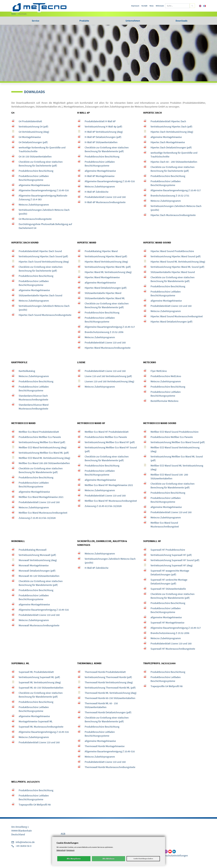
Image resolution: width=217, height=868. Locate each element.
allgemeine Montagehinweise (34, 185)
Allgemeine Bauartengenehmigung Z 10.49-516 (44, 190)
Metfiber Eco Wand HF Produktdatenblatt (107, 432)
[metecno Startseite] (40, 7)
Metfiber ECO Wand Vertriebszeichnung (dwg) (43, 447)
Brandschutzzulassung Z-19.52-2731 (170, 196)
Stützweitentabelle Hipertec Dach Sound (40, 295)
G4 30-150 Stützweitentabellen (35, 157)
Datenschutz (61, 850)
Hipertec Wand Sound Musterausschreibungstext (177, 316)
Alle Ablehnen (109, 859)
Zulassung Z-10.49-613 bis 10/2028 (37, 518)
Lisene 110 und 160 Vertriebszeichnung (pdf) (108, 376)
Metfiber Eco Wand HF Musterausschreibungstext (111, 501)
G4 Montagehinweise (30, 137)
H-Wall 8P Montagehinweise (100, 176)
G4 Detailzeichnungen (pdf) (33, 142)
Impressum (135, 6)
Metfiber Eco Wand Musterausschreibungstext (43, 513)
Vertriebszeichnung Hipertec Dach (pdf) (171, 127)
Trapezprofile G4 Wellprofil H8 (167, 686)
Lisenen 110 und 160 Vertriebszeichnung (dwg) (109, 381)
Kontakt (144, 6)
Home (14, 14)
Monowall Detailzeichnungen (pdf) (37, 571)
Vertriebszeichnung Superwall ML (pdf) (39, 677)
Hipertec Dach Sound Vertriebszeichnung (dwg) (44, 262)
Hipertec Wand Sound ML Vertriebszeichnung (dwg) (178, 262)
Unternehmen (133, 21)
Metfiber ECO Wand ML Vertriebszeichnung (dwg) (44, 458)
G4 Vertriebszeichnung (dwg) (34, 132)
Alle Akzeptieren (74, 859)
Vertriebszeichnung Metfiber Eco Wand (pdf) (42, 442)
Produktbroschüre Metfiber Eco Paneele (40, 437)
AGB (63, 834)
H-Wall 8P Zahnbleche (97, 192)
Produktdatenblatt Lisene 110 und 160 (105, 197)
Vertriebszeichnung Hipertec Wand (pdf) (106, 256)
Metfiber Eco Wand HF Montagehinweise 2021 (109, 485)
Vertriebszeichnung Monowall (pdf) (37, 555)
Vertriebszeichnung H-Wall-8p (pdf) (103, 127)
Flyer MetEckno (159, 371)
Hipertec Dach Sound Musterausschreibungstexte (45, 315)
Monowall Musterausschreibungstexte (39, 625)
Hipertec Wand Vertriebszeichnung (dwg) (106, 262)
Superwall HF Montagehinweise (167, 623)
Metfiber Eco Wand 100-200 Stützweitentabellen (44, 463)
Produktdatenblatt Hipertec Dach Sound (40, 251)
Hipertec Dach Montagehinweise (168, 142)
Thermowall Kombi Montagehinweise (105, 746)
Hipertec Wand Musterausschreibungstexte (108, 348)
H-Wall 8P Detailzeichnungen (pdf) (103, 137)
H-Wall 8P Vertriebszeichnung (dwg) (104, 132)
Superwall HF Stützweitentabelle (168, 589)
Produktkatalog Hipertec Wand (101, 251)
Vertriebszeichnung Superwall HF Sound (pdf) (175, 560)
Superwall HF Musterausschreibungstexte (173, 649)
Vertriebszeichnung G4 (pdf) (33, 127)
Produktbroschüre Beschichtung (36, 171)
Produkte (84, 21)
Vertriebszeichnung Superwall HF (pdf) (171, 555)
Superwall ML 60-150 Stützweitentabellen (41, 688)
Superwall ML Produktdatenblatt (36, 672)
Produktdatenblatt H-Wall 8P (100, 121)
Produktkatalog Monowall (33, 550)
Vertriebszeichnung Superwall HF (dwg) (172, 565)
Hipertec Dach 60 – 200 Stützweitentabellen (174, 162)
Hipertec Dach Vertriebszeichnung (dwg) (172, 132)
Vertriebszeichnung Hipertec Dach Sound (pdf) (43, 256)
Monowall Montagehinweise (34, 565)
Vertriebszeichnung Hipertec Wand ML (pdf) (108, 267)
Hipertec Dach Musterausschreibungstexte (173, 215)
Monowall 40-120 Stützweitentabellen (39, 576)
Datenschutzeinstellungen (174, 855)
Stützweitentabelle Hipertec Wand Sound (173, 272)
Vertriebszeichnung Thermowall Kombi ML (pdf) (110, 688)
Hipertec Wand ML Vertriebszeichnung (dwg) (108, 272)
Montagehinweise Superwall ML (36, 721)
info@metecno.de (25, 842)
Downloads (181, 21)
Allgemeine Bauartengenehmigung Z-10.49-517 (176, 190)
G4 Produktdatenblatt (30, 121)
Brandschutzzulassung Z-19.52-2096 (104, 332)
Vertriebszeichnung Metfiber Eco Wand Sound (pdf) (178, 442)
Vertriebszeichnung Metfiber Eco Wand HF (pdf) (110, 442)
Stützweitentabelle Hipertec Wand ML (105, 298)
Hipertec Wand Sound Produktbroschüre (172, 251)
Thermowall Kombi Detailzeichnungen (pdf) (108, 712)
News (152, 6)
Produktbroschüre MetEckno (166, 376)
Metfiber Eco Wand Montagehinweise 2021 (41, 497)
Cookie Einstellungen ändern (143, 859)
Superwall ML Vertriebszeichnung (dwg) (40, 682)
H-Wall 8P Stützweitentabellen (101, 142)
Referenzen (160, 6)
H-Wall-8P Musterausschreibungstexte (105, 202)
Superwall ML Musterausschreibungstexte (41, 727)
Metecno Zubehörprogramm (34, 205)
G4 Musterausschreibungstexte (35, 219)
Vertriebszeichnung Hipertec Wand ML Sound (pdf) (177, 267)
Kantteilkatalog (27, 371)
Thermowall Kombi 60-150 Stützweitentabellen (110, 698)
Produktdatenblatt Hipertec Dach (168, 121)
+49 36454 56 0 (24, 846)
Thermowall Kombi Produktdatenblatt (105, 672)
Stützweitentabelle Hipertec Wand (103, 293)
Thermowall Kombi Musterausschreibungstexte (110, 767)
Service (36, 21)
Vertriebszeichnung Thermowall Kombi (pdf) (108, 677)
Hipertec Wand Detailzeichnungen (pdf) (106, 288)
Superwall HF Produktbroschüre (168, 550)
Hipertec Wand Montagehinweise (102, 277)
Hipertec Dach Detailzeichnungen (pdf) (171, 147)
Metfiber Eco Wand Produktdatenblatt (39, 432)
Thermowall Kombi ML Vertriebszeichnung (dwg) (111, 693)
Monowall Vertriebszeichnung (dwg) (38, 560)
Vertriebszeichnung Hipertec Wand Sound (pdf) (176, 256)
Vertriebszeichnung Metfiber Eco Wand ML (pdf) (44, 453)
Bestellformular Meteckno (164, 401)
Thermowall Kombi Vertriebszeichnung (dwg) (109, 682)
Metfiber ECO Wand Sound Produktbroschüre (175, 432)
